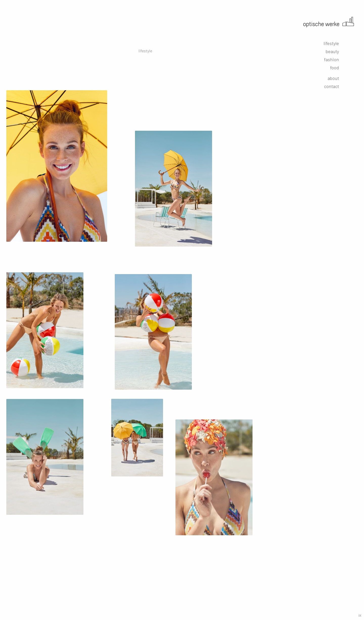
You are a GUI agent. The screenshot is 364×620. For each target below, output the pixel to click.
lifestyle (331, 43)
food (335, 68)
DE (360, 615)
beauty (332, 51)
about (333, 78)
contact (332, 86)
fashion (332, 59)
